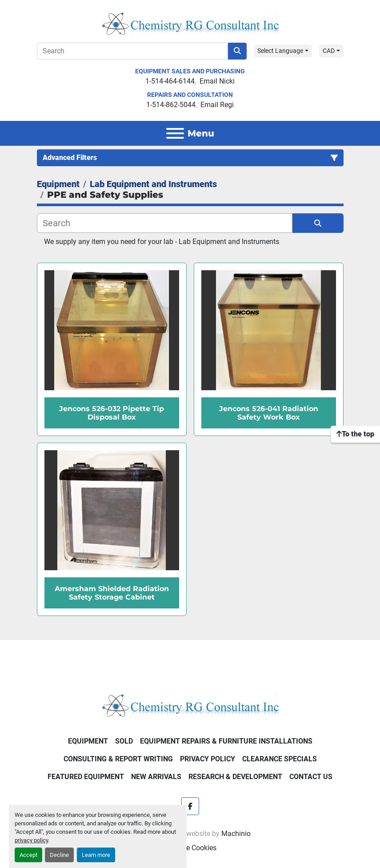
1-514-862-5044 (171, 105)
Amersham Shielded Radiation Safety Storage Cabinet (112, 593)
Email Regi (217, 105)
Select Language (280, 51)
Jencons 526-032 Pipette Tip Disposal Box (112, 413)
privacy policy (31, 840)
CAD (329, 51)
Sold (124, 741)
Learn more (96, 855)
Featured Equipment (86, 777)
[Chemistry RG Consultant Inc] (190, 704)
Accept (28, 855)
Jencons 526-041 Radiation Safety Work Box (269, 413)
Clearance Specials (280, 759)
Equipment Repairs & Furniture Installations (226, 741)
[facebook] (190, 806)
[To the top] (355, 434)
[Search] (133, 51)
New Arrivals (156, 777)
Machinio (236, 834)
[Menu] (175, 133)
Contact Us (311, 777)
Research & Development (235, 777)
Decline (59, 855)
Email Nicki (217, 81)
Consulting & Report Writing (118, 759)
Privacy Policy (208, 759)
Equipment (88, 741)
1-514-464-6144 (170, 81)
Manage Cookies (190, 848)
